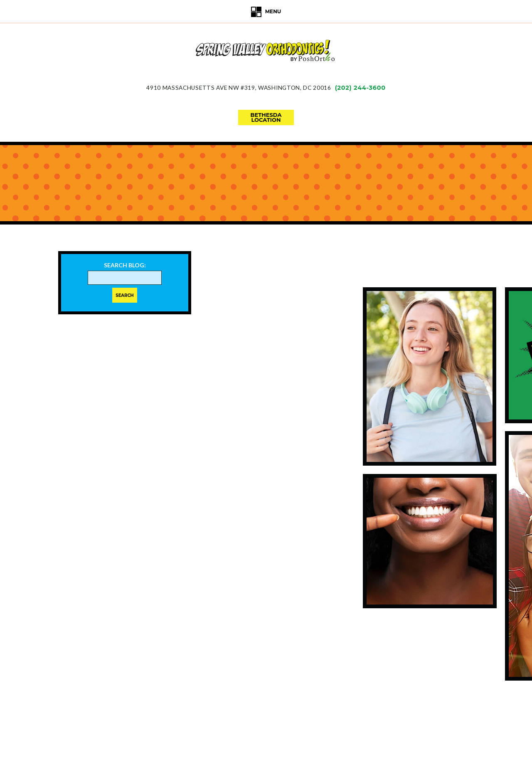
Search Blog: (125, 265)
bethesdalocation (266, 117)
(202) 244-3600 (360, 88)
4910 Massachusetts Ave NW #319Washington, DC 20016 (239, 88)
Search (124, 295)
